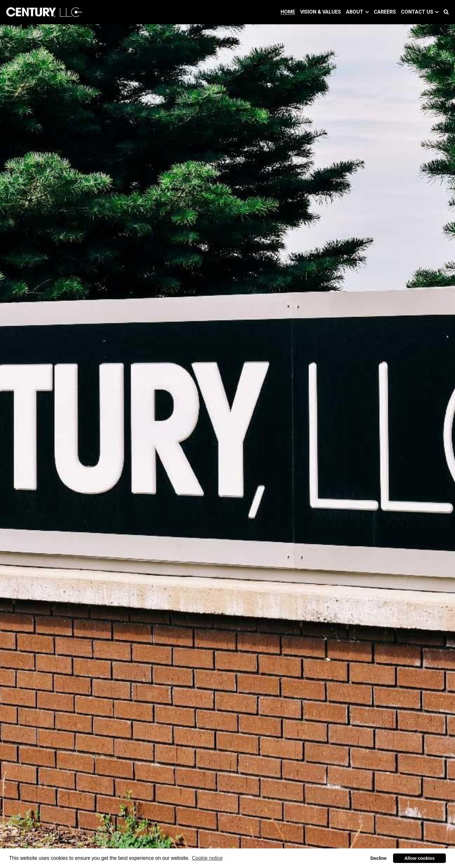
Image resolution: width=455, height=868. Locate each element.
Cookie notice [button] (207, 858)
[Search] (446, 12)
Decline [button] (378, 858)
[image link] (44, 12)
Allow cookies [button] (420, 858)
